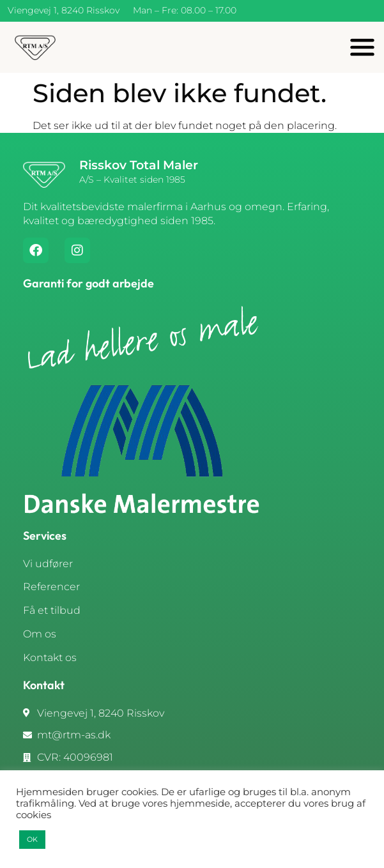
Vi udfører (48, 564)
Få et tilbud (52, 610)
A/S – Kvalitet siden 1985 (132, 179)
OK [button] (32, 839)
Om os (40, 634)
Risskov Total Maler (139, 165)
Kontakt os (50, 658)
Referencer (51, 587)
